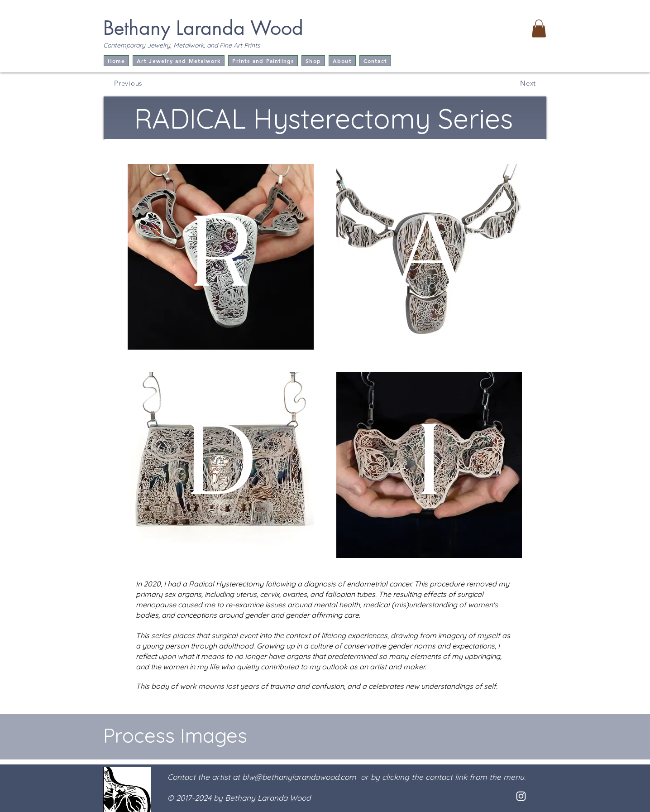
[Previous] (126, 83)
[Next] (523, 83)
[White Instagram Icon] (521, 796)
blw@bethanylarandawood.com (299, 777)
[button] (539, 28)
